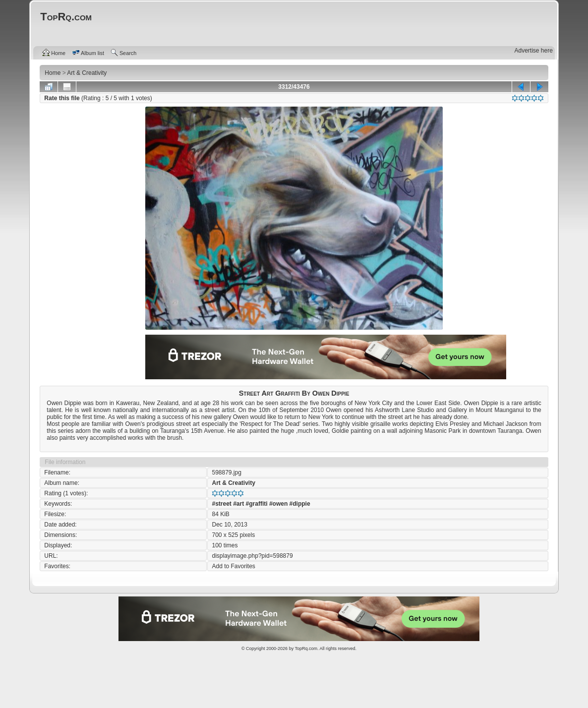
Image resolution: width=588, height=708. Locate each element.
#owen (278, 504)
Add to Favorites (233, 566)
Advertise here (533, 51)
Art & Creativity (233, 483)
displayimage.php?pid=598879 (252, 556)
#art (238, 504)
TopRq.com (306, 649)
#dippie (300, 504)
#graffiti (257, 504)
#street (221, 504)
